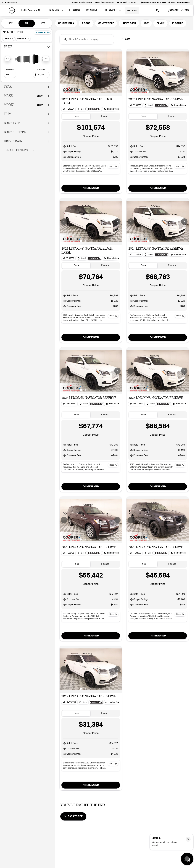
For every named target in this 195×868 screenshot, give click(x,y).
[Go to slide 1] (81, 92)
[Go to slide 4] (95, 92)
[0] (10, 75)
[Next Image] (117, 72)
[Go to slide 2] (86, 92)
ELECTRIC (178, 23)
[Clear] (40, 96)
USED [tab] (43, 23)
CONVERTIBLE (106, 23)
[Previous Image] (64, 72)
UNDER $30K (129, 23)
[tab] (76, 116)
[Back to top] (73, 816)
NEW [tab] (10, 23)
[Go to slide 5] (100, 92)
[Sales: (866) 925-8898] (126, 3)
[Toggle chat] (187, 859)
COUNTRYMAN (66, 23)
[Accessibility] (9, 3)
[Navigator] (23, 39)
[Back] (42, 32)
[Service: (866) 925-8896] (82, 3)
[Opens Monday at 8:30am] (153, 3)
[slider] (7, 59)
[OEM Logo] (12, 11)
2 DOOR (86, 23)
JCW (146, 23)
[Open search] (158, 11)
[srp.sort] (126, 39)
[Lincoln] (9, 39)
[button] (64, 72)
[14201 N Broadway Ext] (180, 3)
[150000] (41, 75)
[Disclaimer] (65, 146)
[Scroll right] (118, 109)
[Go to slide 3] (90, 92)
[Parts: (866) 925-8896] (104, 3)
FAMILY (160, 23)
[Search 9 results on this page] (87, 39)
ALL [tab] (27, 23)
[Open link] (95, 109)
